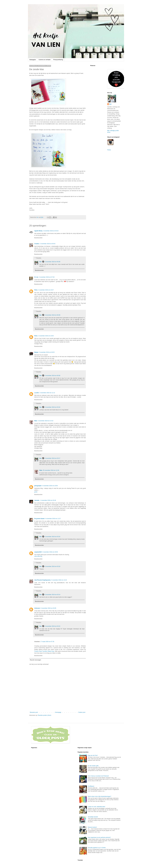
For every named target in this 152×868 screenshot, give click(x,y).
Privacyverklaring (58, 60)
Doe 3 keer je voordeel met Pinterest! (98, 776)
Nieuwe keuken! (92, 827)
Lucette (37, 393)
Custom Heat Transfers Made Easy (44, 651)
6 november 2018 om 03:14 (53, 595)
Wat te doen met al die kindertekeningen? (99, 796)
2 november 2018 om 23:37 (46, 290)
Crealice (37, 244)
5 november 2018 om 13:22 (59, 580)
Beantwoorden (38, 238)
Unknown (37, 608)
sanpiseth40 (38, 552)
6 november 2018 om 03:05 (48, 608)
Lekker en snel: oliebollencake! (96, 807)
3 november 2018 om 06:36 (53, 376)
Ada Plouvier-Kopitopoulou (42, 580)
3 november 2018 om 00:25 (47, 352)
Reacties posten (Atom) (44, 715)
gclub (36, 492)
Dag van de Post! (93, 755)
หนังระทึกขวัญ (38, 556)
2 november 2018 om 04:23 (51, 231)
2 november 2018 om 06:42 (48, 244)
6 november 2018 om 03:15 (53, 626)
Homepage (58, 712)
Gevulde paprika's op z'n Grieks (97, 848)
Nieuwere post (34, 712)
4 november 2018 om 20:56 (50, 552)
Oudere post (82, 712)
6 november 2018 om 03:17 (53, 458)
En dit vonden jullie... (94, 766)
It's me (36, 277)
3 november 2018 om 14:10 (46, 421)
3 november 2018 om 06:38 (53, 262)
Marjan (36, 352)
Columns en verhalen (44, 60)
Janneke (37, 500)
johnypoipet (38, 486)
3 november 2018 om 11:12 (47, 393)
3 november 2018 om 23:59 (50, 486)
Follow (109, 150)
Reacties (39, 258)
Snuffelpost (91, 786)
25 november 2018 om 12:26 (51, 470)
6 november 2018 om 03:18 (53, 566)
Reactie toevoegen (35, 660)
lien (40, 262)
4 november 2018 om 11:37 (53, 519)
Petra (36, 290)
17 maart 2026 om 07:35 (47, 642)
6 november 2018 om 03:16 (53, 407)
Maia (36, 421)
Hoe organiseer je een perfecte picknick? (99, 837)
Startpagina (33, 60)
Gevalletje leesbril (93, 817)
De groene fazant (39, 519)
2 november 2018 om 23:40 (46, 336)
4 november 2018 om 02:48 (48, 500)
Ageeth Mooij (38, 231)
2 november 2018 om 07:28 (47, 277)
